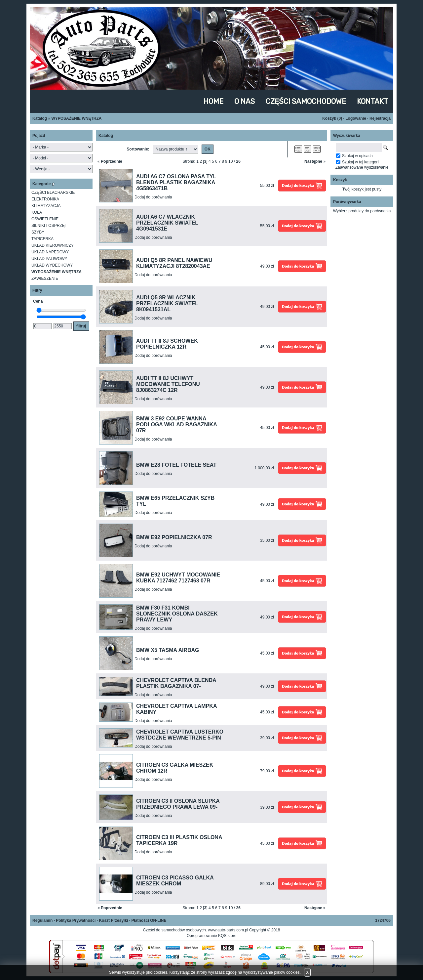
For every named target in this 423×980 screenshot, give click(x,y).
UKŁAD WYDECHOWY (52, 265)
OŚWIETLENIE (45, 219)
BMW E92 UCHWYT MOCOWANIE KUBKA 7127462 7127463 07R (178, 578)
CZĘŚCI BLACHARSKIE (53, 192)
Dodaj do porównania (153, 197)
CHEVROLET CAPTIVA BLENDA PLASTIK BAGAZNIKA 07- (176, 683)
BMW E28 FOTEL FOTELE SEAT (176, 465)
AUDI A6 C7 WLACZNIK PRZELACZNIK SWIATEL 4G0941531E (167, 223)
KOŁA (37, 212)
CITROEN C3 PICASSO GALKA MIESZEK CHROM (175, 881)
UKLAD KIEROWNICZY (53, 245)
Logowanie (356, 118)
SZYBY (38, 232)
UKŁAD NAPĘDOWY (50, 252)
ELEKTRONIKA (45, 199)
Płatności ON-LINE (149, 920)
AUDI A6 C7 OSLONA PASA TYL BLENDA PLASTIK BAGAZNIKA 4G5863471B (176, 182)
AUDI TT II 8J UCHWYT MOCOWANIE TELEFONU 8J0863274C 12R (168, 384)
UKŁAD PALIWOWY (49, 259)
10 (231, 161)
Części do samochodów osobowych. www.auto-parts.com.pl (196, 930)
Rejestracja (380, 118)
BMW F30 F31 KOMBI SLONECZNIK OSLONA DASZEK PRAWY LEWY (177, 614)
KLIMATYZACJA (46, 206)
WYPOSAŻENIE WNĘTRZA (76, 118)
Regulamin (42, 920)
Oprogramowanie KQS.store (212, 936)
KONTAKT (373, 101)
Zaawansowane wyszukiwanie (362, 167)
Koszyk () (332, 118)
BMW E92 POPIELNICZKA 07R (174, 537)
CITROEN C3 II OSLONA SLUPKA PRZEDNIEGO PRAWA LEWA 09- (178, 804)
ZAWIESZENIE (45, 278)
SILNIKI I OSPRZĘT (49, 226)
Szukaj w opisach (357, 156)
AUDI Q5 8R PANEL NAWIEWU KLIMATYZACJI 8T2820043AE (174, 263)
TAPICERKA (42, 239)
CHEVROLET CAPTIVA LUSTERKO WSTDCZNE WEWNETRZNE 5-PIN (180, 735)
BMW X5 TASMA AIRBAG (168, 650)
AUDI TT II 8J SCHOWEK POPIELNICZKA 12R (167, 344)
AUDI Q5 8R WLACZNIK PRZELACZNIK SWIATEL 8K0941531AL (167, 303)
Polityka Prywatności (76, 920)
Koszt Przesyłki (113, 920)
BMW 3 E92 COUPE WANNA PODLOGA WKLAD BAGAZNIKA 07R (176, 425)
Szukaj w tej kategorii (361, 162)
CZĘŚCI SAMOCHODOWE (306, 101)
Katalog (40, 118)
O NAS (245, 101)
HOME (213, 101)
